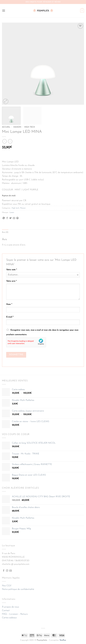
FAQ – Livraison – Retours (15, 614)
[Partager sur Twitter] (11, 218)
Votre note (12, 270)
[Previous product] (10, 141)
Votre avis (11, 281)
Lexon (12, 212)
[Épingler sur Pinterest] (17, 218)
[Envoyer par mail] (14, 218)
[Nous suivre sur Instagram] (7, 571)
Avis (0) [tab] (5, 232)
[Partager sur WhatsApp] (4, 218)
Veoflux (63, 640)
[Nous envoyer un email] (11, 571)
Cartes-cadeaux (9, 618)
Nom (9, 305)
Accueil (6, 127)
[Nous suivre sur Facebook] (4, 571)
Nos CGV (7, 586)
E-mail (10, 317)
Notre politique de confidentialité (18, 589)
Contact (6, 610)
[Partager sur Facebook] (7, 218)
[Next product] (5, 141)
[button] (4, 11)
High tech (30, 127)
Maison (17, 127)
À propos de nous (10, 607)
